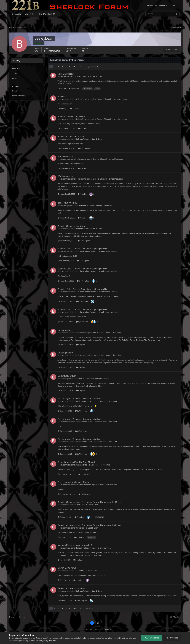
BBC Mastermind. (66, 156)
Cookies (108, 629)
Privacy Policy (87, 629)
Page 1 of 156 (92, 67)
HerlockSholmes (82, 99)
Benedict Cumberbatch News (71, 136)
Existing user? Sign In (157, 5)
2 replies (75, 109)
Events (15, 91)
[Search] (153, 14)
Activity (30, 14)
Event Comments (19, 96)
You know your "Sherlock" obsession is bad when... (81, 399)
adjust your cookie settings (118, 638)
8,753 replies (83, 261)
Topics (15, 73)
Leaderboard (47, 14)
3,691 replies (84, 148)
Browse (16, 14)
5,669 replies (84, 474)
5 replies (80, 345)
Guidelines (52, 641)
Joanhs (78, 401)
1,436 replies (84, 494)
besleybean (62, 76)
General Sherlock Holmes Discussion (112, 99)
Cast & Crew (97, 76)
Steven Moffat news (67, 568)
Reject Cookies (172, 638)
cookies (61, 638)
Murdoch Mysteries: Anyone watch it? (75, 545)
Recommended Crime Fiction (71, 117)
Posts (14, 78)
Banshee (79, 465)
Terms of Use (41, 638)
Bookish (61, 97)
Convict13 (80, 76)
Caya (78, 505)
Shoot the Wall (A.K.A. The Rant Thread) (77, 462)
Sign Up (175, 5)
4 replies (82, 168)
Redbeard (80, 548)
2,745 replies (81, 411)
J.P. (77, 571)
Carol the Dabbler (83, 485)
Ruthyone (79, 139)
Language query (65, 330)
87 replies (79, 517)
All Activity (16, 61)
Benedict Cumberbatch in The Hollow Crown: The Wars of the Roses (89, 502)
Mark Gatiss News (66, 74)
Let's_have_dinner (83, 251)
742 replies (74, 89)
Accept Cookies (152, 638)
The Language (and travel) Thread (73, 482)
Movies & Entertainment (101, 548)
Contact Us (99, 629)
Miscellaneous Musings (108, 251)
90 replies (78, 580)
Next (75, 67)
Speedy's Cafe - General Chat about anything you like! (83, 249)
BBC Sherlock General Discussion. (107, 333)
